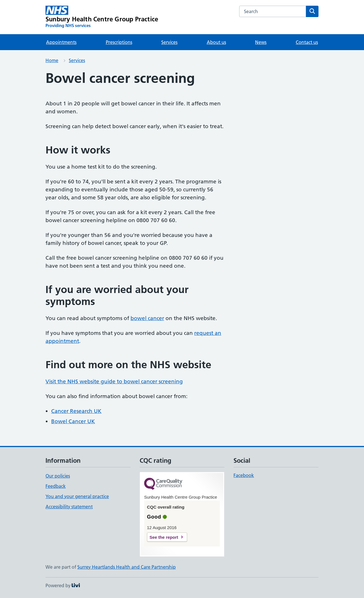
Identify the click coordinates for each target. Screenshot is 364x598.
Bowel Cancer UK (73, 421)
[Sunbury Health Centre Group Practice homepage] (102, 17)
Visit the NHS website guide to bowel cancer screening (114, 381)
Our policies (58, 476)
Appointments (61, 42)
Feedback (56, 486)
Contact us (307, 42)
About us (216, 42)
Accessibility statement (69, 507)
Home (52, 60)
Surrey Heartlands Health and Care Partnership (127, 567)
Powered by (63, 585)
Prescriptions (119, 42)
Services (169, 42)
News (261, 42)
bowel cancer (147, 318)
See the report (164, 537)
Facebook (244, 475)
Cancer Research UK (76, 411)
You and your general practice (77, 496)
